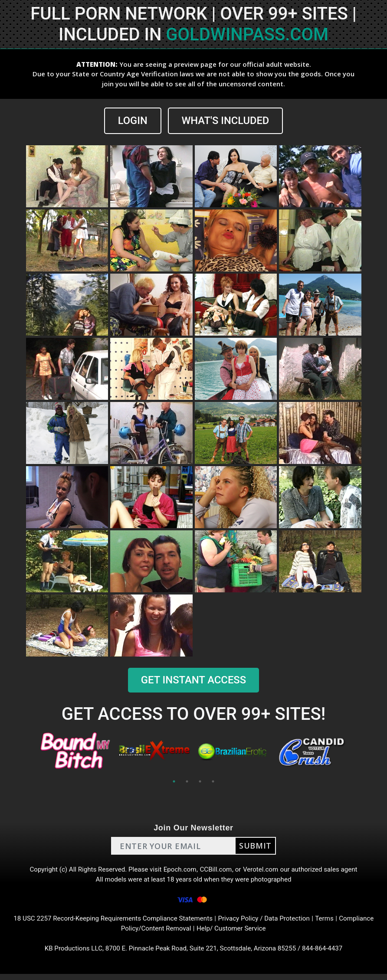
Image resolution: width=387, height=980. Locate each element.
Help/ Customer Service (233, 933)
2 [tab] (187, 782)
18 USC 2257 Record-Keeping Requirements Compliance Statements (109, 923)
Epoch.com (180, 871)
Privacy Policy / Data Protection (268, 923)
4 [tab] (213, 782)
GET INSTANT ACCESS (193, 680)
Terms (332, 923)
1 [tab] (174, 782)
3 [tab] (200, 782)
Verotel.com (264, 871)
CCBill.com (217, 871)
